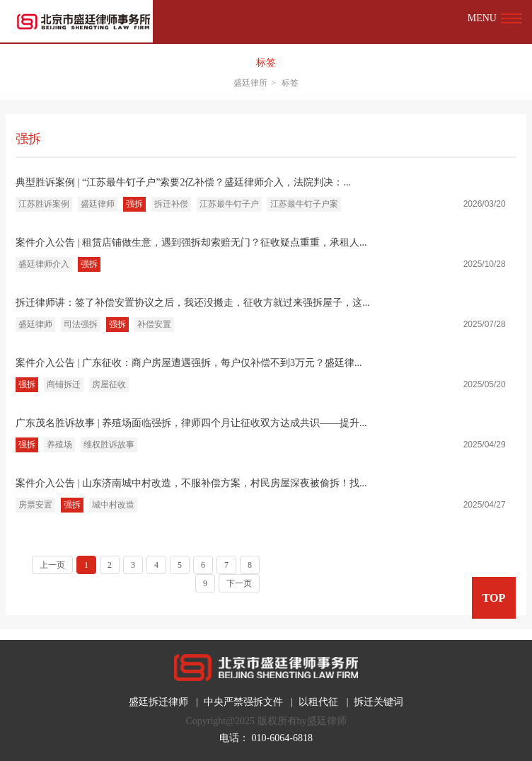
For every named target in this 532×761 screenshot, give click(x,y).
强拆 (134, 204)
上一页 (52, 565)
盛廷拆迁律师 (158, 702)
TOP (494, 598)
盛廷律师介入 (44, 264)
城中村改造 (113, 505)
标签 (266, 63)
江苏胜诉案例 (44, 204)
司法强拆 (81, 324)
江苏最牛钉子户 (229, 204)
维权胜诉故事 (109, 445)
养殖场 (59, 445)
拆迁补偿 (171, 204)
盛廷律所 (250, 83)
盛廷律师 (98, 204)
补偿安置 (154, 324)
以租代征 (318, 702)
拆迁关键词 (378, 702)
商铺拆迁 (64, 384)
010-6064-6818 (282, 738)
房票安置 (35, 505)
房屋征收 (109, 384)
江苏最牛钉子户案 (304, 204)
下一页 (239, 583)
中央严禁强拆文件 (243, 702)
